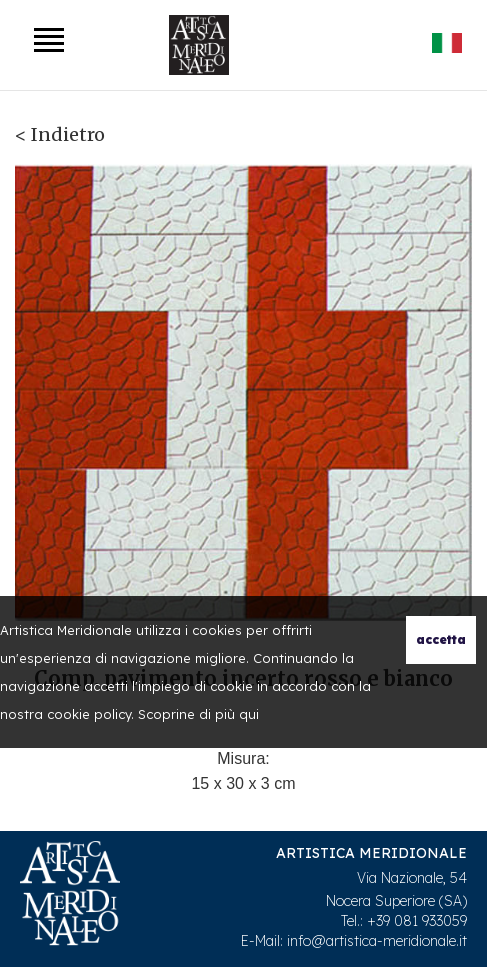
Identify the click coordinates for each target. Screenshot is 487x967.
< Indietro (60, 134)
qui (249, 714)
